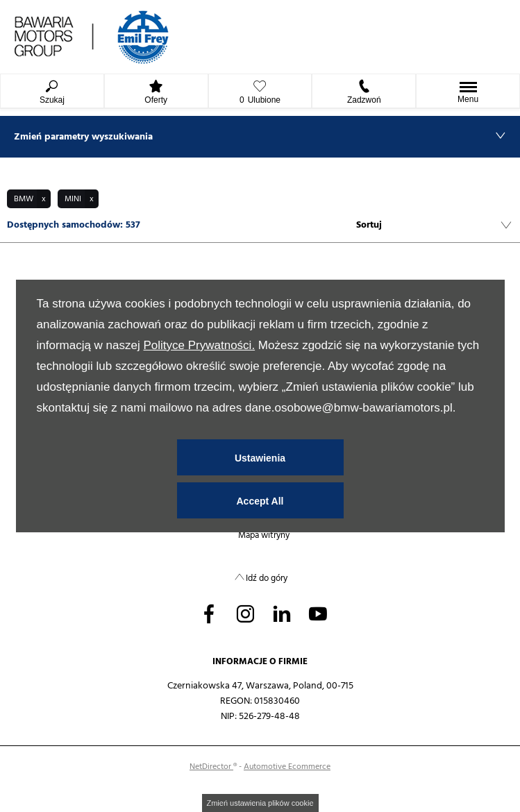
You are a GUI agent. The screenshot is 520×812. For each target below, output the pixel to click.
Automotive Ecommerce (287, 767)
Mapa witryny (264, 535)
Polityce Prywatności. (199, 345)
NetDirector (211, 767)
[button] (29, 199)
